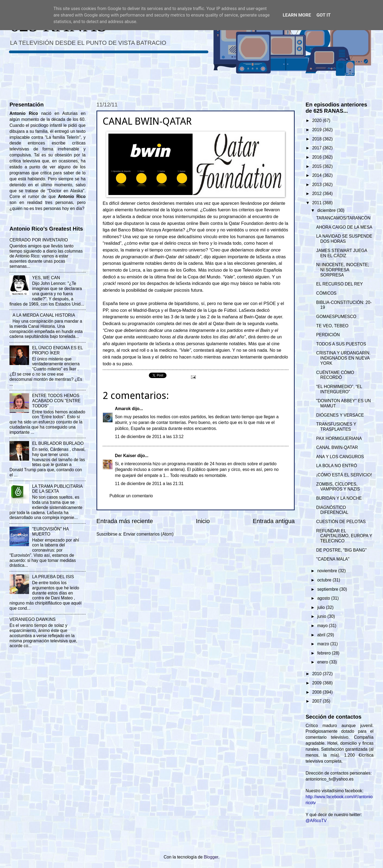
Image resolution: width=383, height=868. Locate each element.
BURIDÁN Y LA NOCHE (339, 498)
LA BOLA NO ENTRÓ (337, 466)
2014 (317, 175)
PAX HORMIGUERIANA (339, 438)
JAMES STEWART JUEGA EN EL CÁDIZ (342, 253)
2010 (317, 674)
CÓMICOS (326, 293)
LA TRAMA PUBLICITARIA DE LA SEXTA (57, 489)
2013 (317, 185)
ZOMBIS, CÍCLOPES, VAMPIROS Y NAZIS (338, 487)
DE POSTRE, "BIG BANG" (341, 550)
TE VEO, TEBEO (332, 326)
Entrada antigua (274, 521)
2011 (317, 203)
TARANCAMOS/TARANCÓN (343, 218)
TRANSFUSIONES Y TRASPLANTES (336, 427)
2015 (317, 166)
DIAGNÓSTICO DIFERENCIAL (332, 510)
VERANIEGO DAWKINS (33, 619)
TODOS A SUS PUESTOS (341, 344)
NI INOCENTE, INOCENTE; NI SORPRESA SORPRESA (343, 270)
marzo (324, 644)
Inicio (203, 521)
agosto (324, 598)
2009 (317, 683)
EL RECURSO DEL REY (340, 284)
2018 (317, 139)
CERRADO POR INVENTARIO (39, 240)
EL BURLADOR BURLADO (58, 443)
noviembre (328, 571)
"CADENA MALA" (333, 559)
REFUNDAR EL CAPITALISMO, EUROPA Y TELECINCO (344, 536)
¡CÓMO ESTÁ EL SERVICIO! (344, 475)
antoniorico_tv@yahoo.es (330, 779)
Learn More (297, 15)
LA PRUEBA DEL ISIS (53, 577)
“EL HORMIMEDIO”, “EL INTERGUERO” (339, 389)
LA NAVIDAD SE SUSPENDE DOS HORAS (344, 239)
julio (322, 607)
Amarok (123, 409)
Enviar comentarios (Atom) (148, 534)
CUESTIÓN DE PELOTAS (341, 522)
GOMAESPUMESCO (336, 317)
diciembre (327, 210)
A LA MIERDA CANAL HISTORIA (44, 315)
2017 (317, 148)
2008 (317, 692)
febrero (325, 653)
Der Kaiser (125, 456)
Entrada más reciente (125, 521)
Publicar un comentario (131, 496)
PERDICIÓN (328, 335)
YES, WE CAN (46, 278)
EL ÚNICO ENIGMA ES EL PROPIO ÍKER (57, 350)
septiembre (328, 589)
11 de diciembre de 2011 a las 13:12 (149, 437)
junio (322, 616)
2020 (317, 120)
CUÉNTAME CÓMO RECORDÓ (335, 375)
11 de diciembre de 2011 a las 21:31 (149, 484)
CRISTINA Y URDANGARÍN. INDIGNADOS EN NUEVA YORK (343, 358)
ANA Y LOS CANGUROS (340, 457)
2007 (317, 701)
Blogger (211, 857)
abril (322, 635)
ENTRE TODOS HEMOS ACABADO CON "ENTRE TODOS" (56, 401)
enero (323, 662)
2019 (317, 130)
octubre (325, 580)
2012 (317, 194)
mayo (323, 626)
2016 (317, 157)
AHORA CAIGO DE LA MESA (344, 227)
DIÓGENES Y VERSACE (340, 415)
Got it (324, 15)
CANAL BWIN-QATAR (337, 447)
